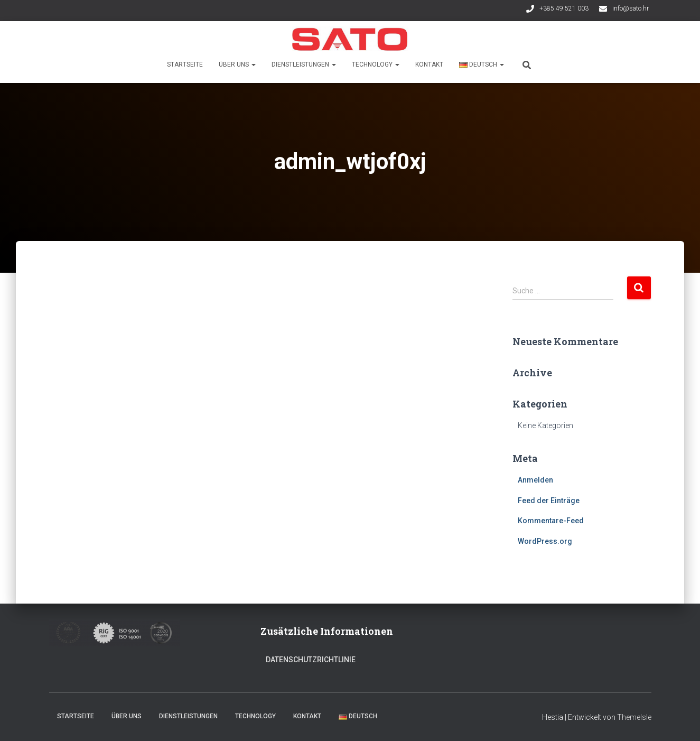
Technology (376, 64)
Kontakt (429, 64)
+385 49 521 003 (564, 8)
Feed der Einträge (549, 501)
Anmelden (535, 480)
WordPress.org (545, 541)
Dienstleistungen (304, 64)
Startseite (185, 64)
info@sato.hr (631, 8)
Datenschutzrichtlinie (311, 660)
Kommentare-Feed (551, 521)
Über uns (237, 64)
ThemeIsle (634, 717)
